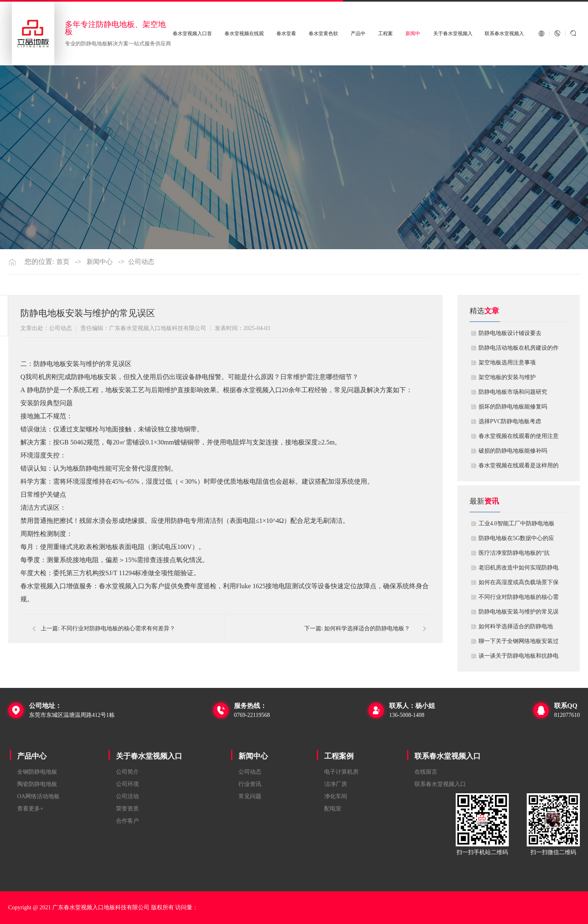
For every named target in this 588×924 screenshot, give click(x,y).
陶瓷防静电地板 (37, 784)
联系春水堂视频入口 (448, 756)
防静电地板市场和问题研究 (513, 392)
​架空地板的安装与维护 (507, 377)
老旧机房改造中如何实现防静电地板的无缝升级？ (519, 570)
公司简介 (127, 772)
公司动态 (141, 262)
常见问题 (250, 796)
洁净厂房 (336, 784)
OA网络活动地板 (38, 796)
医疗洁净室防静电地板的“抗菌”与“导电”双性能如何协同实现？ (517, 555)
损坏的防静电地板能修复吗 (513, 407)
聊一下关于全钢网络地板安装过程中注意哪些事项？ (519, 643)
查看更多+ (30, 809)
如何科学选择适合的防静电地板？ (516, 629)
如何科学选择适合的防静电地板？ (367, 628)
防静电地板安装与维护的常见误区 (519, 614)
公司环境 (127, 784)
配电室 (333, 809)
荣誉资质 (127, 809)
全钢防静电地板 (37, 772)
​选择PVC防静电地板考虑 (510, 421)
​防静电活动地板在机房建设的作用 (519, 350)
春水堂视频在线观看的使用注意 (519, 436)
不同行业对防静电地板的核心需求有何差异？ (519, 599)
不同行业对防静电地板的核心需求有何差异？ (118, 628)
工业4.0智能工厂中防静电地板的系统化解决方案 (517, 526)
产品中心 (32, 756)
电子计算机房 (341, 772)
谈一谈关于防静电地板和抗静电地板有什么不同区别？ (519, 658)
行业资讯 (250, 784)
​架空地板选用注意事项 (507, 363)
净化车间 (336, 796)
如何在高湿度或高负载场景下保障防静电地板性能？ (519, 585)
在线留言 (426, 772)
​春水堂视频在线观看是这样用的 (519, 465)
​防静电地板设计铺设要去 (510, 333)
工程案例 (339, 756)
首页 (63, 262)
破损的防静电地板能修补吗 (513, 451)
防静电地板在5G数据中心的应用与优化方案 (516, 540)
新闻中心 (100, 262)
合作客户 (127, 821)
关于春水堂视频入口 (149, 756)
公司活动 (127, 796)
